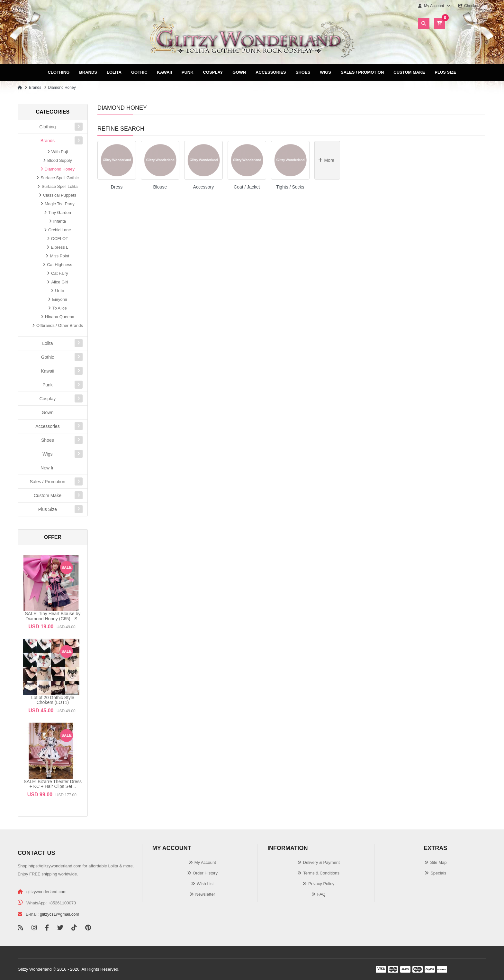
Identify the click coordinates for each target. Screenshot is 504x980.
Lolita (114, 72)
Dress (117, 187)
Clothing (59, 72)
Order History (205, 873)
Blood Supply (60, 160)
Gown (239, 72)
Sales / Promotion (362, 72)
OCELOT (60, 239)
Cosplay (213, 72)
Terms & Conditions (321, 873)
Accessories (271, 72)
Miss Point (59, 256)
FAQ (321, 894)
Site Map (438, 862)
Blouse (160, 187)
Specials (438, 873)
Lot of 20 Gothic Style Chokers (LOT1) (53, 700)
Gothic (139, 72)
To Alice (60, 308)
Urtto (59, 291)
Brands (88, 72)
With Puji (60, 152)
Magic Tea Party (60, 204)
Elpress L (59, 247)
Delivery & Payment (321, 862)
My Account (205, 862)
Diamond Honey (62, 88)
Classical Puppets (60, 195)
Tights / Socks (290, 187)
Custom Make (409, 72)
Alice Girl (59, 282)
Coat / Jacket (247, 187)
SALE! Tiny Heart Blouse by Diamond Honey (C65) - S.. (53, 616)
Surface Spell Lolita (59, 186)
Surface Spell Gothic (60, 178)
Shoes (303, 72)
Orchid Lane (60, 230)
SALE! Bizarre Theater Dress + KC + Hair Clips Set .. (53, 784)
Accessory (204, 187)
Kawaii (165, 72)
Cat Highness (59, 265)
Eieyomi (59, 299)
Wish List (205, 884)
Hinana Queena (60, 317)
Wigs (325, 72)
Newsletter (205, 894)
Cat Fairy (60, 273)
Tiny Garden (60, 213)
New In (48, 468)
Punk (188, 72)
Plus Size (445, 72)
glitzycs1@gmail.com (59, 914)
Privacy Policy (321, 884)
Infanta (60, 221)
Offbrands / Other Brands (60, 325)
